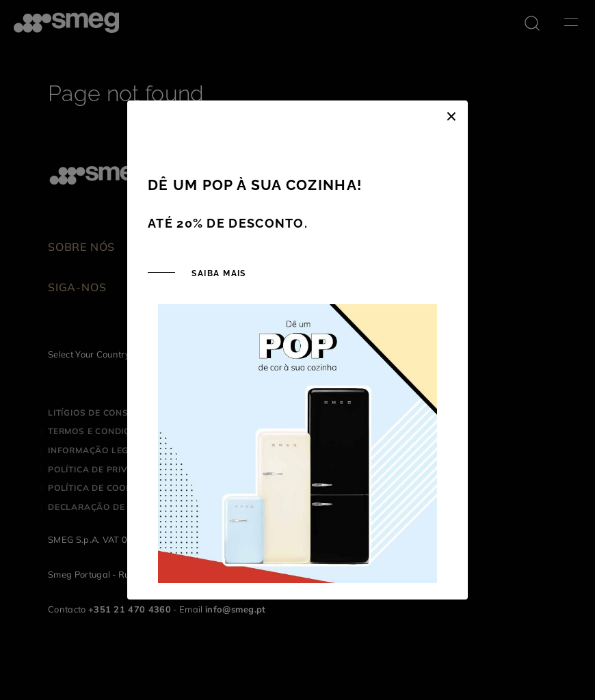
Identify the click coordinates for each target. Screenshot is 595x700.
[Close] (451, 114)
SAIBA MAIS (217, 273)
